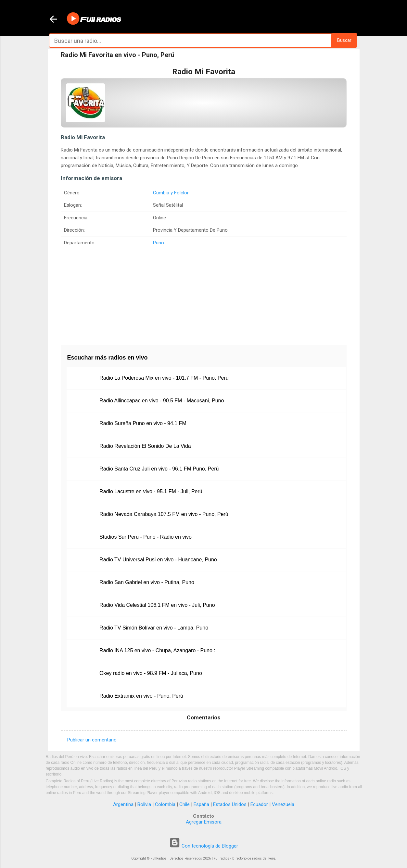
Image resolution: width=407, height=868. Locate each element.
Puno (159, 243)
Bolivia (144, 804)
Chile (184, 804)
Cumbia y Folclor (171, 193)
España (201, 804)
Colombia (165, 804)
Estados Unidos (230, 804)
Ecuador (259, 804)
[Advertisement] (204, 295)
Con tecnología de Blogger (204, 846)
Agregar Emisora (204, 822)
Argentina (123, 804)
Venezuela (283, 804)
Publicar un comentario (92, 740)
